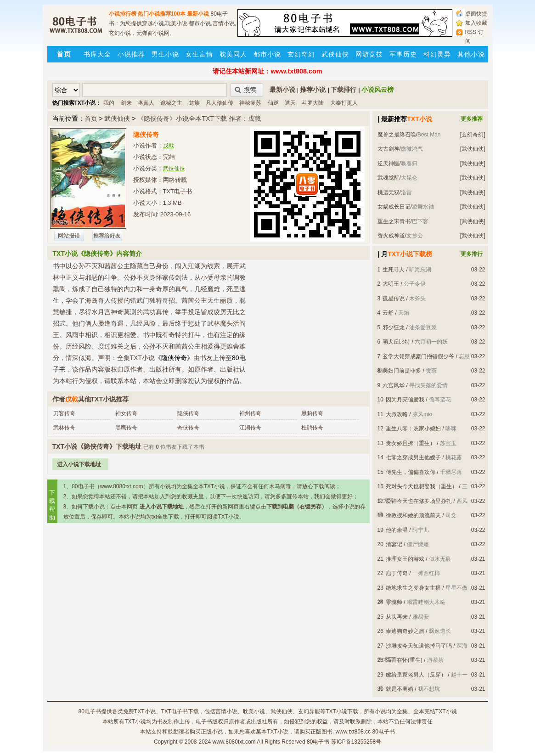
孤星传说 (394, 299)
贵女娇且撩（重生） (411, 443)
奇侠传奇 (188, 428)
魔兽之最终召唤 (397, 135)
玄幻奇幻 (301, 54)
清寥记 (394, 544)
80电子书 (89, 711)
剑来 (126, 103)
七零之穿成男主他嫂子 (413, 457)
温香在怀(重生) (404, 660)
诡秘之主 (171, 103)
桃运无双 (389, 192)
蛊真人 (146, 103)
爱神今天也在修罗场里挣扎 (419, 501)
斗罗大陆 (313, 103)
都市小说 (267, 54)
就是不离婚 (400, 689)
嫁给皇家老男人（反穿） (416, 675)
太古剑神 (389, 149)
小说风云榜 (377, 90)
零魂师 (394, 602)
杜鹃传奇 (312, 428)
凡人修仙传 (220, 103)
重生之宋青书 (394, 221)
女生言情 (199, 54)
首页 (91, 118)
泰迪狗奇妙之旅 (405, 631)
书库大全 (97, 54)
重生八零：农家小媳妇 (413, 429)
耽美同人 (233, 54)
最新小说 (198, 14)
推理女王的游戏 (405, 559)
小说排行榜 (123, 14)
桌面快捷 (476, 14)
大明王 (391, 284)
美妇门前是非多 (402, 371)
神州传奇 (250, 413)
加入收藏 (476, 23)
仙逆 (273, 103)
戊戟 (169, 146)
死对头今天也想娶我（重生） (422, 486)
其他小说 (471, 54)
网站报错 (69, 236)
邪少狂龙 (394, 327)
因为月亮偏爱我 (405, 400)
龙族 (194, 103)
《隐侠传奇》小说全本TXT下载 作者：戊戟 (199, 118)
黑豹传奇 (312, 413)
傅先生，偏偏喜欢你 (411, 472)
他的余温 (397, 530)
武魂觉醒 (389, 178)
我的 (109, 103)
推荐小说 (313, 90)
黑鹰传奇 (126, 428)
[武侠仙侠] (473, 149)
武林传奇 (64, 428)
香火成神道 (391, 236)
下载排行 (344, 90)
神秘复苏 (250, 103)
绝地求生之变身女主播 (413, 588)
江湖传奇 (250, 428)
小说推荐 (131, 54)
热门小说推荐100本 (162, 14)
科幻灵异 (437, 54)
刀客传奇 (64, 413)
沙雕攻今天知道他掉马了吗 (419, 646)
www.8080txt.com (234, 742)
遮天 (290, 103)
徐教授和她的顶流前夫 (413, 515)
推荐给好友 (107, 236)
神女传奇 (126, 413)
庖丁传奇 (397, 573)
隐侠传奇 (188, 413)
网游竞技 (369, 54)
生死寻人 (394, 270)
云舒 (388, 313)
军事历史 (403, 54)
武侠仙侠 (335, 54)
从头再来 (397, 617)
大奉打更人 (344, 103)
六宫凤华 (394, 385)
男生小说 (165, 54)
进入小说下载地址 (79, 464)
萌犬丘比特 (396, 342)
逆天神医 (389, 164)
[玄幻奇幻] (473, 135)
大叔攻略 (397, 414)
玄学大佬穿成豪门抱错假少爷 (418, 356)
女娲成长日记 (394, 207)
